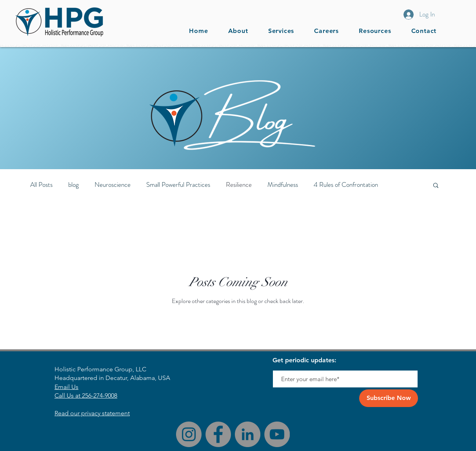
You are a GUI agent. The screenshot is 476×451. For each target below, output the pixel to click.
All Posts (41, 185)
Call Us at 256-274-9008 (86, 395)
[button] (375, 31)
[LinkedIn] (248, 434)
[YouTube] (277, 434)
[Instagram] (189, 434)
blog (74, 185)
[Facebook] (218, 434)
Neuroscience (113, 185)
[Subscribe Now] (389, 398)
